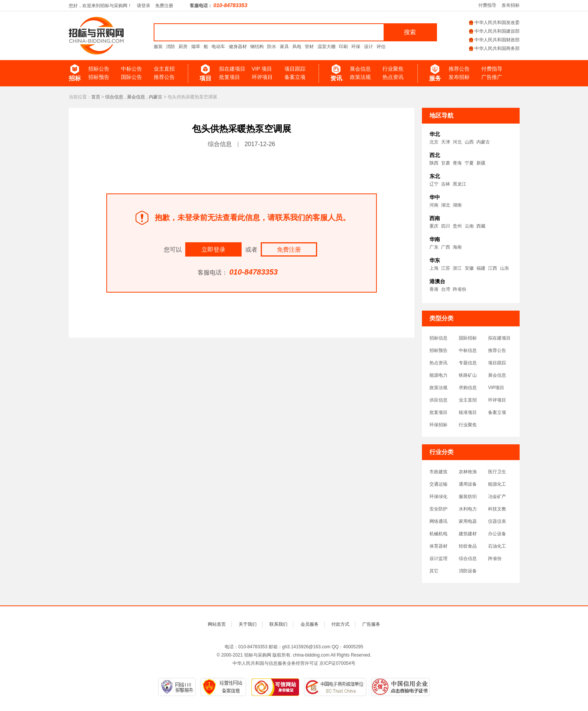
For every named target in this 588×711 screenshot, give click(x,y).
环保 (356, 47)
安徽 (469, 268)
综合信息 (114, 97)
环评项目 (262, 77)
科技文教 (497, 509)
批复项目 (230, 77)
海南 (457, 247)
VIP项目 (496, 388)
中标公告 (132, 69)
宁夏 (469, 163)
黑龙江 (460, 184)
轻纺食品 (468, 546)
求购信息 (468, 388)
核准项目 (468, 412)
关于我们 (248, 624)
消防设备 (468, 571)
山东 (505, 268)
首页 (96, 97)
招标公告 (99, 69)
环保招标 (438, 425)
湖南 (457, 205)
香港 (434, 289)
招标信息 (438, 338)
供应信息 (438, 400)
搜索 (410, 32)
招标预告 (99, 77)
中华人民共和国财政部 (494, 40)
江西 (493, 268)
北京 (434, 142)
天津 (446, 142)
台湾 (446, 289)
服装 (158, 47)
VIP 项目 (262, 69)
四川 (446, 226)
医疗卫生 (497, 472)
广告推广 (492, 77)
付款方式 (340, 624)
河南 (434, 205)
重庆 (434, 226)
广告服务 (371, 624)
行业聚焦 (393, 69)
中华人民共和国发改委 (494, 23)
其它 (434, 571)
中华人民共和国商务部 (494, 48)
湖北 (446, 205)
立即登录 (213, 250)
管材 (309, 47)
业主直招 (164, 69)
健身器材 (238, 47)
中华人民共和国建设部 (494, 31)
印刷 (343, 47)
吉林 (446, 184)
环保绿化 (438, 497)
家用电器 (468, 521)
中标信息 (468, 350)
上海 (434, 268)
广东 (434, 247)
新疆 (481, 163)
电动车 (218, 47)
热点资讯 (393, 77)
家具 (284, 47)
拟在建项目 (232, 69)
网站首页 (217, 624)
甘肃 (446, 163)
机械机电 (438, 534)
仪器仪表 (497, 521)
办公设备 (497, 534)
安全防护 (438, 509)
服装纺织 (468, 497)
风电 (297, 47)
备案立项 (295, 77)
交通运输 (438, 484)
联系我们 (278, 624)
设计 (369, 47)
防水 (272, 47)
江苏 (446, 268)
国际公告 (132, 77)
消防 (171, 47)
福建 (481, 268)
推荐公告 (164, 77)
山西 (469, 142)
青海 (457, 163)
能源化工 (497, 484)
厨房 (183, 47)
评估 (381, 47)
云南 (469, 226)
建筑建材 (468, 534)
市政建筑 (438, 472)
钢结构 (257, 47)
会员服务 (310, 624)
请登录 (144, 6)
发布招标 (511, 5)
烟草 (196, 47)
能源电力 (438, 375)
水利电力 (468, 509)
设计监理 (438, 559)
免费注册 (164, 6)
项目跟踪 (295, 69)
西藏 (481, 226)
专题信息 (468, 363)
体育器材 (438, 546)
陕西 (434, 163)
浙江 (457, 268)
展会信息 (360, 69)
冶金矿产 (497, 497)
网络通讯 (438, 521)
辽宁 (434, 184)
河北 (457, 142)
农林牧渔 (468, 472)
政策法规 (360, 77)
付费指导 (487, 5)
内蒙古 (156, 97)
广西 (446, 247)
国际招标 (468, 338)
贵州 (457, 226)
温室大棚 (326, 47)
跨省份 (460, 289)
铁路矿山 (468, 375)
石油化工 (497, 546)
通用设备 (468, 484)
